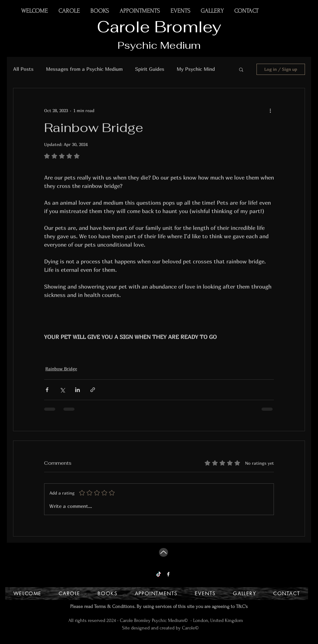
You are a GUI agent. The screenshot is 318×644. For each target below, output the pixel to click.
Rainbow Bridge (61, 369)
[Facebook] (168, 574)
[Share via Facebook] (47, 390)
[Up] (164, 552)
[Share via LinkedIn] (77, 390)
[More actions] (270, 111)
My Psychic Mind (196, 69)
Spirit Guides (150, 69)
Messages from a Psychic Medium (84, 69)
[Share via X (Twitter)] (62, 390)
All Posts (23, 69)
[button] (241, 69)
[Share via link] (93, 390)
